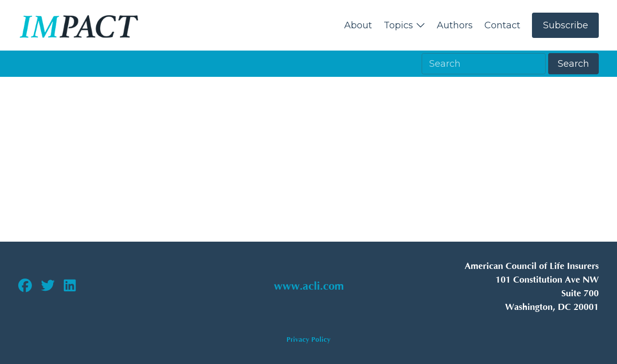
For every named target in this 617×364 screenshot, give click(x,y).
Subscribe (566, 25)
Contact (502, 25)
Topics (405, 25)
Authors (455, 25)
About (358, 25)
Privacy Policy (308, 339)
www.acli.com (309, 287)
